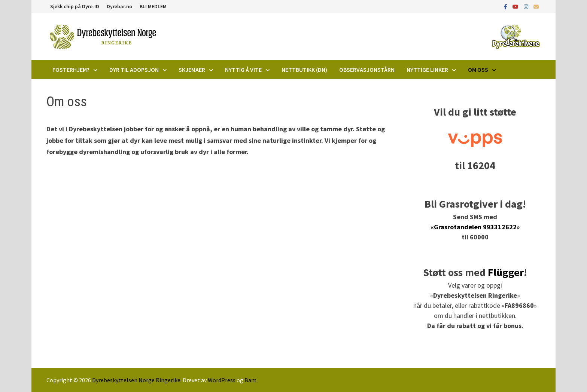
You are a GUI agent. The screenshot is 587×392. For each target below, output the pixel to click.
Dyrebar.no (119, 6)
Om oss (478, 70)
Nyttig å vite (243, 70)
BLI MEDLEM (153, 6)
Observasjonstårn (367, 70)
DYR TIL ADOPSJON (134, 70)
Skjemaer (192, 70)
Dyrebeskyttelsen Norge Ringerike (136, 380)
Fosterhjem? (71, 70)
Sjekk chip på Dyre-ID (75, 6)
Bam (250, 380)
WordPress (222, 380)
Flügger (506, 272)
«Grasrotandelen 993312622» (475, 227)
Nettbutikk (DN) (304, 70)
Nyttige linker (427, 70)
